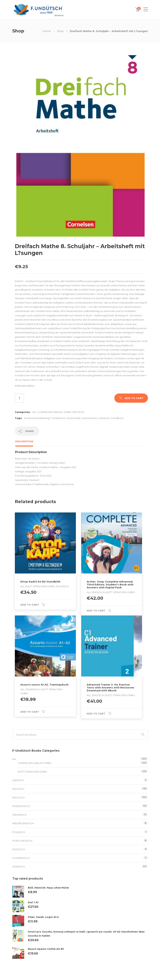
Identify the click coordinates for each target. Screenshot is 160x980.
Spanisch (19, 867)
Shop (60, 31)
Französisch (21, 806)
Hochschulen (90, 418)
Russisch (19, 849)
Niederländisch (23, 823)
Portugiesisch (22, 841)
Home (47, 31)
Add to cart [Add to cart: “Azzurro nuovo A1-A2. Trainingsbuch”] (30, 712)
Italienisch (20, 815)
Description (24, 441)
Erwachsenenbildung (37, 418)
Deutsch (78, 412)
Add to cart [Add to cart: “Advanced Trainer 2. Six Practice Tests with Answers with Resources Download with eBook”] (96, 714)
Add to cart (134, 398)
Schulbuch (117, 418)
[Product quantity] (19, 398)
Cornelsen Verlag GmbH (55, 412)
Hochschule (74, 418)
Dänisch (18, 780)
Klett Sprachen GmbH (32, 772)
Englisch (18, 797)
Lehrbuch (104, 418)
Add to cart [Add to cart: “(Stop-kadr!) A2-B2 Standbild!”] (30, 605)
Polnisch (19, 832)
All (35, 412)
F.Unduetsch (58, 418)
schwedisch (21, 858)
